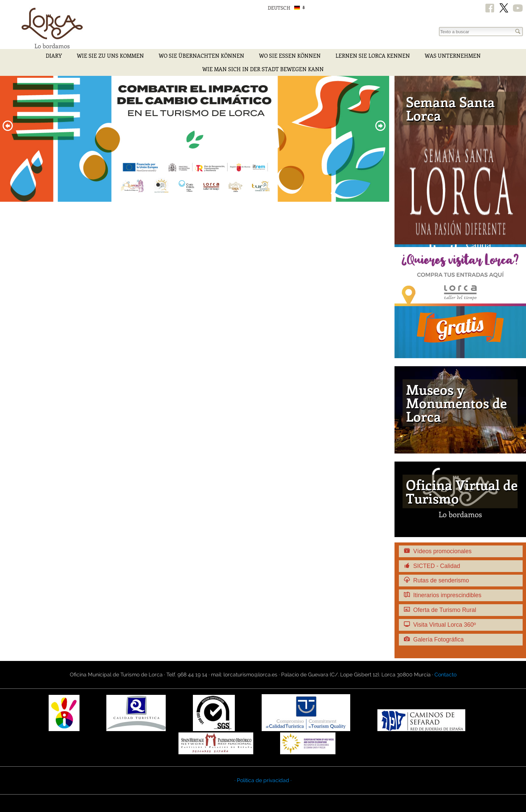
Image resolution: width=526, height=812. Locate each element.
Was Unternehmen (453, 56)
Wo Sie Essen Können (290, 56)
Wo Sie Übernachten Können (201, 56)
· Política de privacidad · (263, 780)
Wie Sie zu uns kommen (110, 56)
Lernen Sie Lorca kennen (373, 56)
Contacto (445, 675)
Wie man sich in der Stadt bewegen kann (263, 69)
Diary (54, 56)
